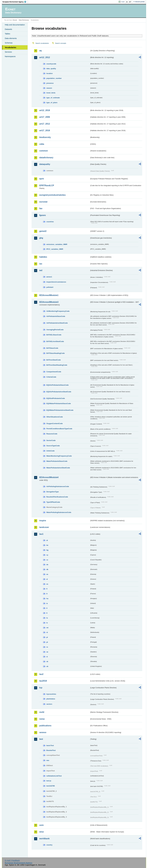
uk (47, 666)
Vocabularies (10, 47)
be (47, 545)
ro (47, 647)
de (47, 565)
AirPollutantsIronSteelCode (57, 323)
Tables (7, 34)
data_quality (51, 69)
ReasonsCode (52, 434)
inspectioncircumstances (56, 282)
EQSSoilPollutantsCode (56, 398)
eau (48, 760)
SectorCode (51, 440)
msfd (42, 712)
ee (47, 574)
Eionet (15, 20)
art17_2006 (45, 117)
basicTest (50, 745)
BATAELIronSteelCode (55, 341)
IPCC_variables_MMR (55, 249)
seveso (43, 732)
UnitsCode (50, 451)
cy (47, 555)
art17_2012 (45, 124)
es (47, 584)
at (47, 540)
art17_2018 (45, 130)
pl (47, 637)
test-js (49, 781)
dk (47, 569)
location (49, 73)
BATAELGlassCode (54, 335)
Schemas (9, 43)
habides (43, 257)
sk (47, 661)
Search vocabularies (42, 43)
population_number (54, 78)
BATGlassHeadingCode (55, 353)
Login (123, 2)
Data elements (11, 38)
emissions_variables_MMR (57, 244)
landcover (44, 527)
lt (47, 613)
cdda (42, 144)
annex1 (49, 277)
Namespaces (10, 56)
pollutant (50, 287)
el (47, 579)
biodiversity (45, 137)
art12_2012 (45, 57)
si (47, 657)
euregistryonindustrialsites (52, 195)
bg (47, 550)
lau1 (41, 534)
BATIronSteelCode (53, 360)
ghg (41, 238)
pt (47, 642)
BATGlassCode (52, 348)
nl (47, 632)
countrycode (51, 64)
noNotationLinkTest (54, 776)
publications (45, 726)
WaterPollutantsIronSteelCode (58, 468)
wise (41, 832)
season (49, 88)
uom (41, 825)
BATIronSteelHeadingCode (57, 365)
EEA (15, 2)
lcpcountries (51, 694)
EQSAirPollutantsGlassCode (57, 385)
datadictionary (46, 158)
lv (47, 623)
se (47, 652)
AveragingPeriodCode (55, 330)
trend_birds (51, 93)
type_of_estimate (53, 98)
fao (41, 208)
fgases (43, 215)
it (47, 608)
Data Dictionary (24, 20)
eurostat (43, 202)
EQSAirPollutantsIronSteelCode (59, 392)
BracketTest (51, 750)
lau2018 (43, 681)
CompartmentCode (54, 372)
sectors (49, 704)
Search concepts (61, 43)
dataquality (45, 164)
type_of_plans (52, 103)
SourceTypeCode (53, 446)
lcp (41, 688)
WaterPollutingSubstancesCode (59, 512)
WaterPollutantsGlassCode (57, 461)
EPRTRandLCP (47, 185)
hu (47, 599)
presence (50, 83)
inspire (43, 521)
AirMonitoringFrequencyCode (58, 311)
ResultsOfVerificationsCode (57, 497)
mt (47, 628)
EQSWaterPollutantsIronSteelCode (60, 410)
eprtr (42, 179)
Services (8, 52)
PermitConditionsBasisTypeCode (59, 429)
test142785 (50, 786)
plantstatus (51, 699)
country (49, 845)
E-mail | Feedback (12, 860)
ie (47, 603)
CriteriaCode (51, 377)
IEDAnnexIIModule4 (49, 477)
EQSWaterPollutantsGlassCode (59, 403)
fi (47, 589)
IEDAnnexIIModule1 (49, 295)
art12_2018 (45, 110)
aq (40, 51)
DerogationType (52, 492)
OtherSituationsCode (55, 417)
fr (47, 594)
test (41, 739)
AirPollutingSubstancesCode (58, 486)
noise (42, 719)
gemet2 (43, 231)
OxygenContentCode (54, 423)
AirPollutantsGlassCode (56, 316)
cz (47, 560)
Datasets (8, 29)
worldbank (44, 839)
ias (41, 264)
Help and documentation (15, 25)
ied (41, 270)
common (44, 151)
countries (50, 222)
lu (47, 618)
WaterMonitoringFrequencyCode (59, 456)
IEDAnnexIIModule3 (49, 302)
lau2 (41, 674)
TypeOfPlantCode (53, 502)
